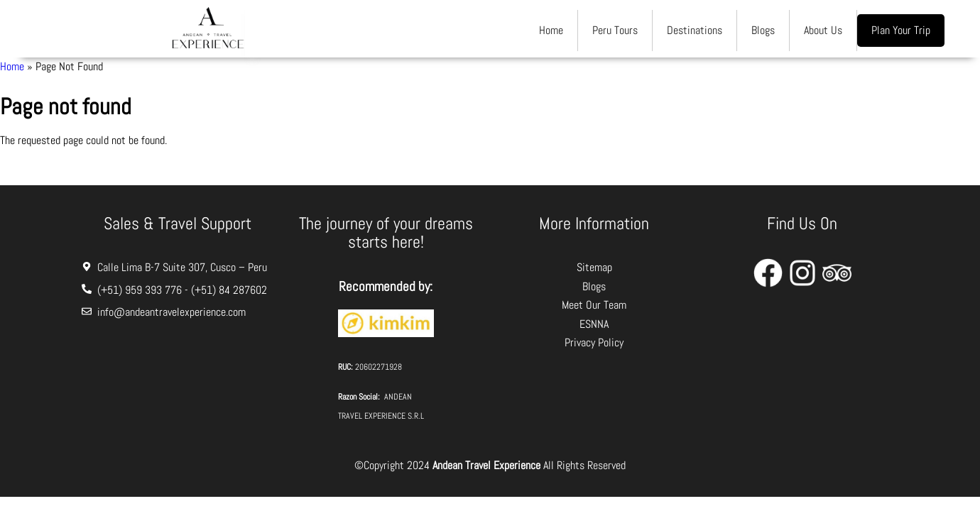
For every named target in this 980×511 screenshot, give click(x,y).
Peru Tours (615, 30)
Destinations (695, 30)
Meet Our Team (594, 305)
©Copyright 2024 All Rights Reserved (490, 465)
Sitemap (594, 267)
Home (551, 30)
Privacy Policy (594, 342)
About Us (823, 30)
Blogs (763, 30)
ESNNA (594, 324)
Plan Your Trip (901, 30)
